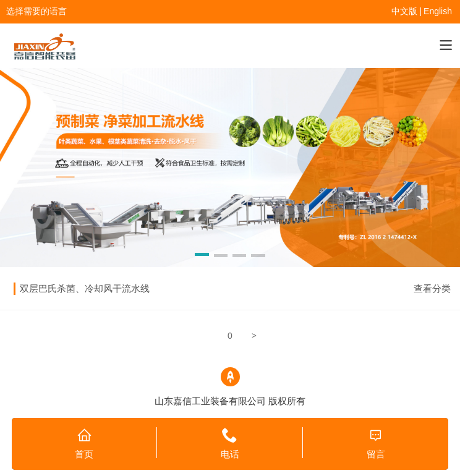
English (438, 11)
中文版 (404, 11)
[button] (202, 257)
